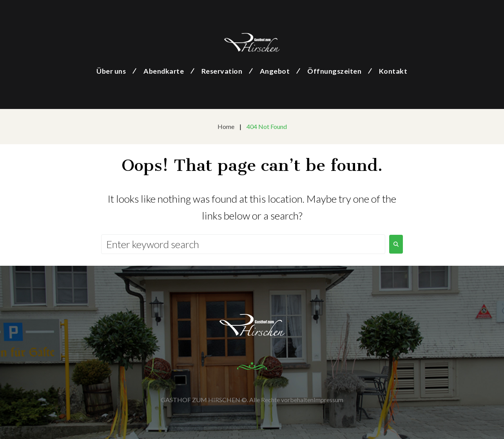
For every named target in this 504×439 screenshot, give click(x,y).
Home (226, 126)
